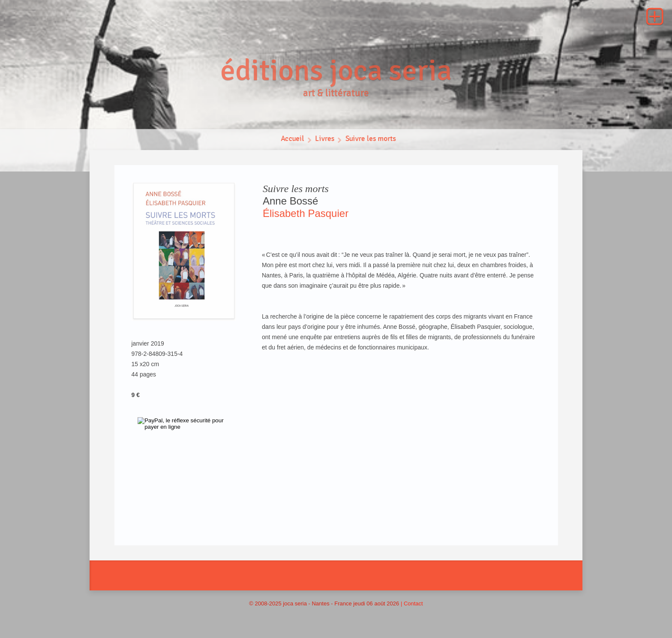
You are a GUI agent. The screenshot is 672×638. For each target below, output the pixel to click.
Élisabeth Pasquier (306, 213)
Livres (324, 140)
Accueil (291, 140)
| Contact (412, 603)
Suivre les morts (371, 140)
